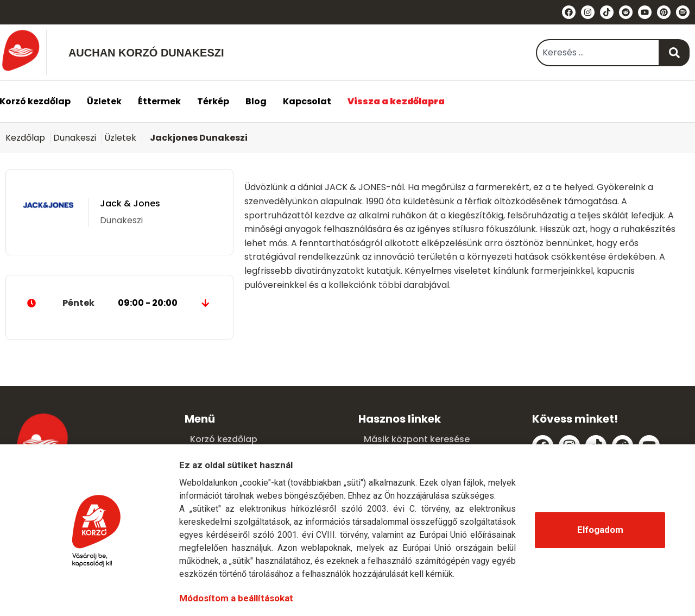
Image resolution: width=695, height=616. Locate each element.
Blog (256, 101)
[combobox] (598, 53)
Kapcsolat (307, 101)
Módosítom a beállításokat (236, 598)
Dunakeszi (75, 138)
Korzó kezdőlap (224, 439)
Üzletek (104, 101)
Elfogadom (600, 530)
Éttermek (159, 101)
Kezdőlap (25, 138)
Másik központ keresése (417, 439)
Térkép (213, 101)
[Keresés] (675, 53)
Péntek (119, 303)
